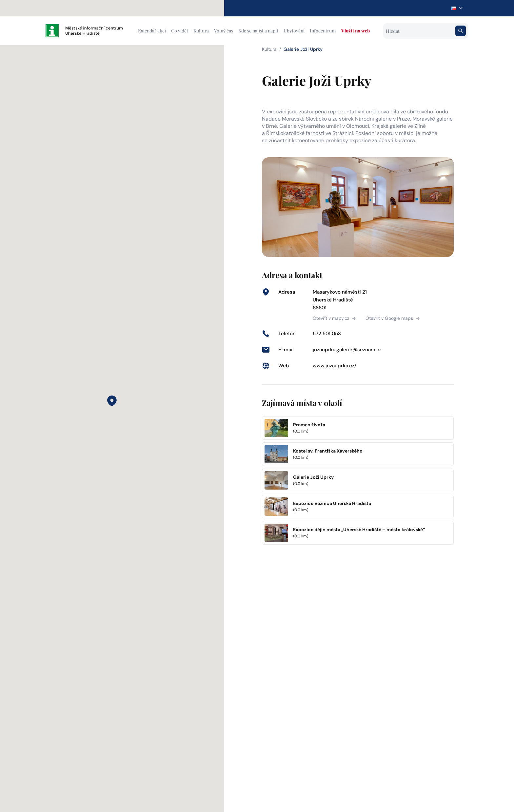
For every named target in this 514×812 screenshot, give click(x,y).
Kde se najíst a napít (258, 31)
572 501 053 (327, 334)
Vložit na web (356, 31)
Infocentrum (323, 31)
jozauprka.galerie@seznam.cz (347, 350)
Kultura (201, 31)
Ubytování (294, 31)
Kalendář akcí (152, 31)
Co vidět (180, 31)
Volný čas (224, 31)
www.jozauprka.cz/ (335, 366)
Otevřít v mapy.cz (334, 318)
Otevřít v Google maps (393, 318)
